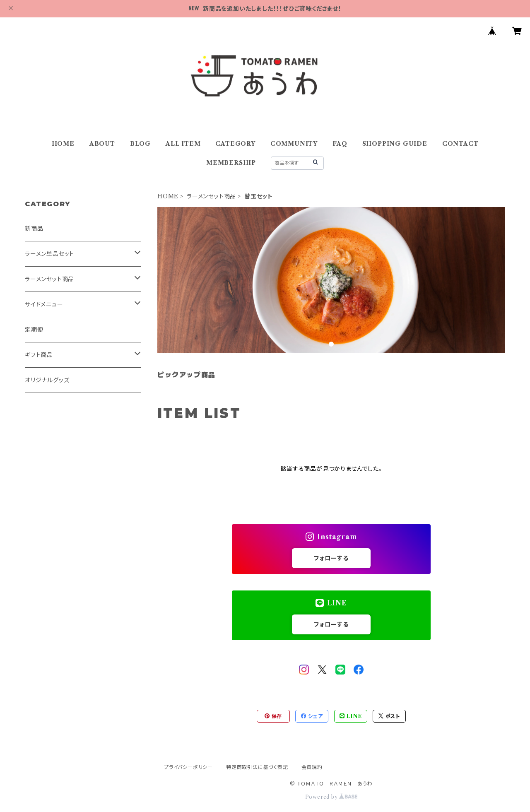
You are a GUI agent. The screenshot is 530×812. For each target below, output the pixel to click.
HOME (63, 144)
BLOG (140, 144)
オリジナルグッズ (47, 380)
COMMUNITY (294, 144)
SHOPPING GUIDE (395, 144)
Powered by (331, 797)
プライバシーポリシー (188, 767)
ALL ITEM (183, 144)
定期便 (34, 330)
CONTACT (460, 144)
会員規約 (312, 767)
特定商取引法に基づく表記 (257, 767)
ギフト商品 (39, 355)
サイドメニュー (44, 304)
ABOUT (102, 144)
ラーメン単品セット (49, 254)
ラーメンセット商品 (211, 196)
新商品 (34, 229)
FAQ (340, 144)
